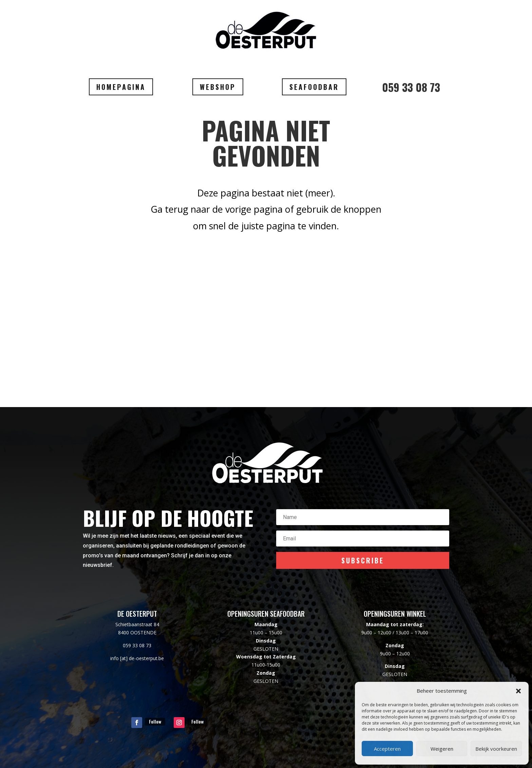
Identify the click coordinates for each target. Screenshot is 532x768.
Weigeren (442, 749)
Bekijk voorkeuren (496, 749)
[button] (518, 691)
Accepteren (387, 749)
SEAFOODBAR (314, 87)
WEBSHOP (218, 87)
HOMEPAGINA (121, 87)
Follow (155, 721)
